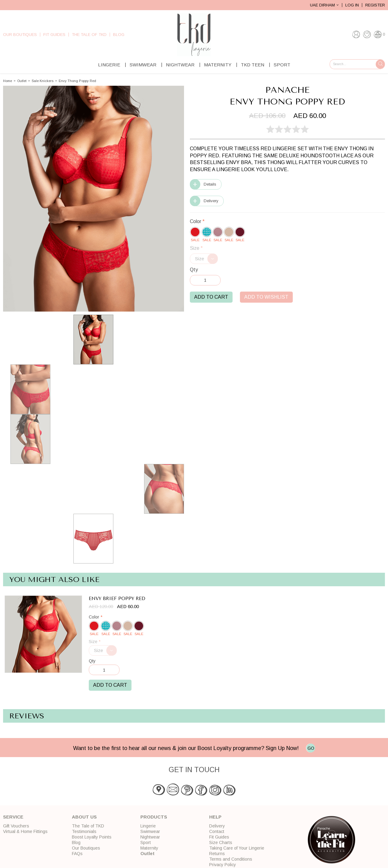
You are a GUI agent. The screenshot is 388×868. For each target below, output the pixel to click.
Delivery (211, 201)
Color (197, 221)
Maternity (218, 65)
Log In (352, 5)
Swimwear (143, 65)
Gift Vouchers (16, 826)
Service (13, 817)
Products (154, 817)
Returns (217, 854)
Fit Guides (54, 35)
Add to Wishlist (266, 297)
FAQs (77, 854)
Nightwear (180, 65)
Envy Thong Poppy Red (77, 81)
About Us (84, 817)
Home (8, 81)
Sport (282, 65)
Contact (217, 831)
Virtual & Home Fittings (25, 831)
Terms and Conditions (231, 859)
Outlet (22, 81)
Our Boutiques (20, 35)
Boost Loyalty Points (92, 837)
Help (215, 817)
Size (196, 248)
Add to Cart (211, 297)
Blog (119, 35)
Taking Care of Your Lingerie (237, 848)
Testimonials (84, 831)
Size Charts (221, 842)
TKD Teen (253, 65)
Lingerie (109, 65)
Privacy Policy (223, 865)
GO (311, 748)
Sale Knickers (43, 81)
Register (375, 5)
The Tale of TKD (89, 35)
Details (210, 184)
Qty (194, 270)
